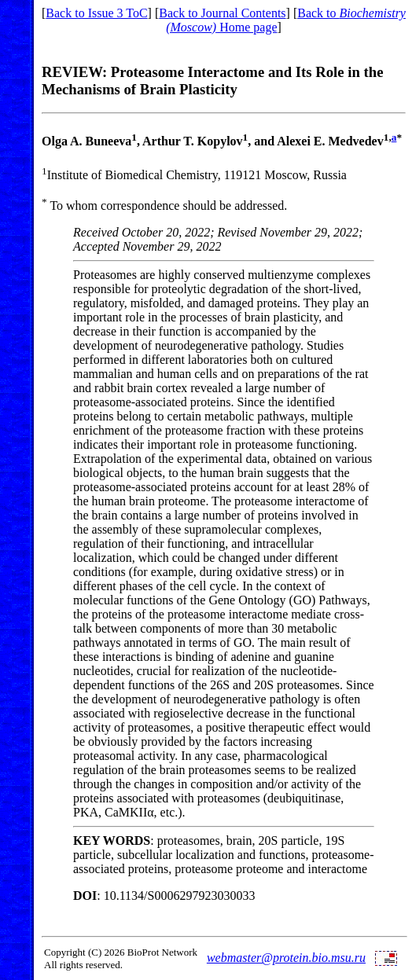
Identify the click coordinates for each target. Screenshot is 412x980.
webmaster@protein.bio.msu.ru (286, 958)
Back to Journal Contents (222, 13)
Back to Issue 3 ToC (96, 13)
